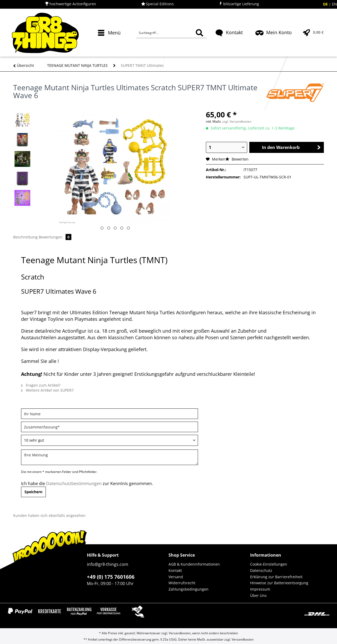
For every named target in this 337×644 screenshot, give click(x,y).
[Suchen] (199, 33)
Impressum (260, 589)
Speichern (33, 492)
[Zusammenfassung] (110, 427)
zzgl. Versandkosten (237, 121)
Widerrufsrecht (182, 583)
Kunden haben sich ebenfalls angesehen (49, 515)
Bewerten (237, 159)
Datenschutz (261, 570)
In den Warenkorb (291, 147)
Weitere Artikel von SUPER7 (47, 390)
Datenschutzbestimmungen (74, 483)
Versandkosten (180, 633)
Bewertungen (55, 237)
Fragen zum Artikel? (41, 385)
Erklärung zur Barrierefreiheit (276, 577)
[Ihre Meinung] (110, 457)
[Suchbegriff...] (172, 33)
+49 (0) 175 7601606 (111, 577)
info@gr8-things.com (108, 564)
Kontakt (175, 570)
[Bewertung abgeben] (110, 440)
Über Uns (258, 595)
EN (334, 4)
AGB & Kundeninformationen (194, 564)
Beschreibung (25, 237)
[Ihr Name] (110, 414)
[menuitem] (110, 42)
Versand (176, 577)
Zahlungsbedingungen (189, 589)
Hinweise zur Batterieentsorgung (279, 583)
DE (326, 4)
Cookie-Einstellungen (269, 564)
